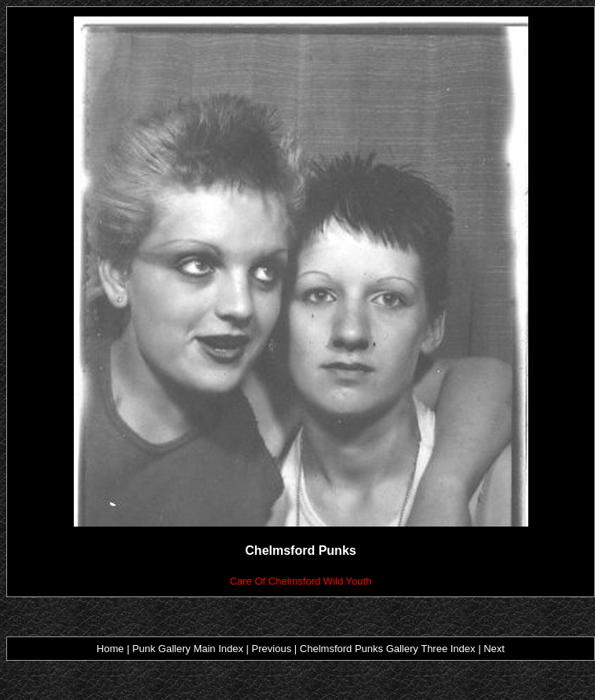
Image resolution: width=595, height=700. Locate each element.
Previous (273, 649)
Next (494, 649)
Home (110, 649)
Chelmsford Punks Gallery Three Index (388, 649)
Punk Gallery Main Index (188, 649)
